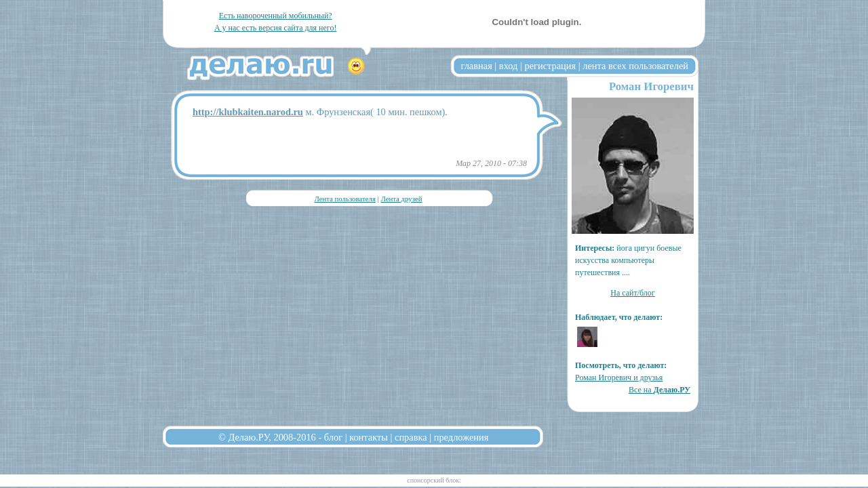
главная (477, 66)
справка (411, 437)
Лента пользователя (344, 199)
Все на (659, 390)
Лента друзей (401, 199)
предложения (461, 437)
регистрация (550, 66)
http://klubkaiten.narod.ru (248, 112)
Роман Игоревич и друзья (619, 378)
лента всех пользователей (635, 66)
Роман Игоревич (651, 86)
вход (509, 66)
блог (333, 437)
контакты (369, 437)
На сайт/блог (633, 293)
